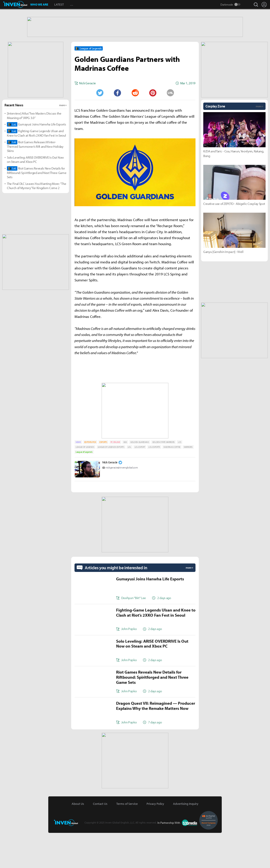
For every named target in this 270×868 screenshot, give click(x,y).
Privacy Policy (155, 839)
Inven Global (15, 4)
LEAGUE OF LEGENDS (85, 482)
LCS (180, 477)
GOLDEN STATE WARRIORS (163, 477)
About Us (78, 839)
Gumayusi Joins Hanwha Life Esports (36, 159)
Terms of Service (127, 839)
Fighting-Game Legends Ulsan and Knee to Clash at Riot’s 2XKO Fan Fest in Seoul (36, 168)
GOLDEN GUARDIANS (140, 477)
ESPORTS (103, 477)
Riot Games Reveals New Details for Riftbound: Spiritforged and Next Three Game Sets (37, 208)
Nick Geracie (110, 497)
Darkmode (227, 4)
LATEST (59, 4)
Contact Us (100, 839)
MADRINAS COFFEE (172, 482)
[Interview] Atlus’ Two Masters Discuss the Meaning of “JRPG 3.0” (34, 151)
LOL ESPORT (140, 482)
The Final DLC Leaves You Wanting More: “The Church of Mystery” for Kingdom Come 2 (36, 221)
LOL (129, 482)
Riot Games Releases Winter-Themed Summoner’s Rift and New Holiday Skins (35, 182)
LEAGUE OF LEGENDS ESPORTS (111, 482)
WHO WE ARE (39, 4)
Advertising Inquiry (186, 839)
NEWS (78, 477)
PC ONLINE (115, 477)
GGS (125, 477)
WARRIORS (188, 482)
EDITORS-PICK (90, 477)
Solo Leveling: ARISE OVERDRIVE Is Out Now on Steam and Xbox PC (35, 195)
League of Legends (84, 487)
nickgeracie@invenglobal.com (122, 503)
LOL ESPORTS (154, 482)
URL (170, 128)
